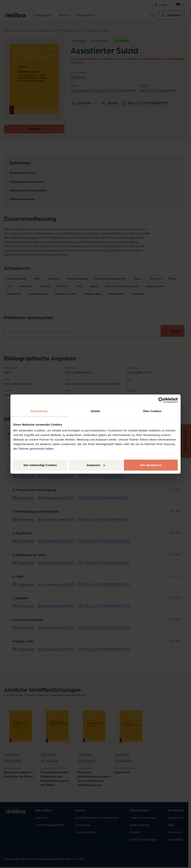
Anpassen (96, 465)
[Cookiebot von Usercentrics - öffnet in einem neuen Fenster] (161, 400)
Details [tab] (95, 411)
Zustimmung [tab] (39, 411)
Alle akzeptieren (151, 465)
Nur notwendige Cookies (40, 465)
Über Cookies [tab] (152, 411)
